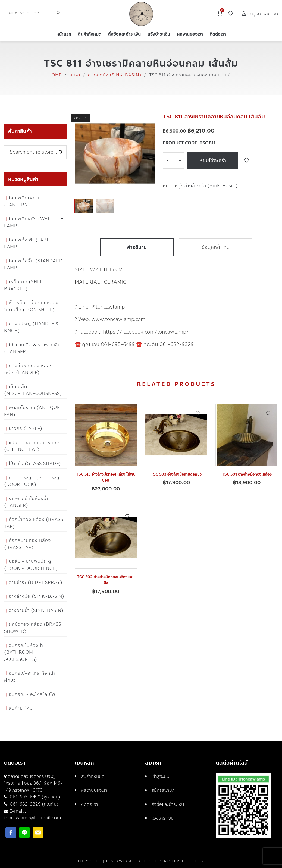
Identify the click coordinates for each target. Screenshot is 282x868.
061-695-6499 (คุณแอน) (35, 797)
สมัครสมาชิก (163, 790)
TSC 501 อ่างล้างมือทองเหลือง (247, 474)
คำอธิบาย (137, 247)
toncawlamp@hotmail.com (33, 818)
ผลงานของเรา (94, 790)
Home (55, 75)
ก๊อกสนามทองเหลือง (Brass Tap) (27, 544)
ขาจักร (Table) (26, 428)
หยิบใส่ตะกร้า (213, 161)
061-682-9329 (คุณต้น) (34, 804)
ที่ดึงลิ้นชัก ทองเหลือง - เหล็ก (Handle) (30, 369)
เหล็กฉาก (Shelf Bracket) (25, 285)
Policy (197, 861)
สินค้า (75, 75)
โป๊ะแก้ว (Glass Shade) (35, 463)
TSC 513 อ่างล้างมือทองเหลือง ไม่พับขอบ (106, 477)
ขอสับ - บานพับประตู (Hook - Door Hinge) (31, 565)
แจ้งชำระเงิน (162, 818)
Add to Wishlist (246, 161)
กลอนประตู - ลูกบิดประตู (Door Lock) (32, 481)
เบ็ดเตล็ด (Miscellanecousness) (33, 390)
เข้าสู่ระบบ (160, 776)
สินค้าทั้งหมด (93, 776)
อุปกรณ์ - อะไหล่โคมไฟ (32, 694)
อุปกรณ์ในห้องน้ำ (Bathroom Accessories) (24, 652)
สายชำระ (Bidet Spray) (36, 582)
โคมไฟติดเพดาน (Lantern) (23, 201)
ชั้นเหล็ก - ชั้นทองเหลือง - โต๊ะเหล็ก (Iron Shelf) (33, 306)
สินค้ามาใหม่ (21, 708)
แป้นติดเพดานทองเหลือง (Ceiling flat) (32, 446)
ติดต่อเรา (90, 804)
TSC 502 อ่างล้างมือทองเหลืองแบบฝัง (106, 580)
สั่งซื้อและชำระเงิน (168, 804)
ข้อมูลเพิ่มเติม (216, 247)
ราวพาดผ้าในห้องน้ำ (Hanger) (26, 502)
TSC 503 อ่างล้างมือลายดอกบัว (176, 474)
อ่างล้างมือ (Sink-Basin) (115, 75)
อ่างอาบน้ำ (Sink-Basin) (36, 610)
